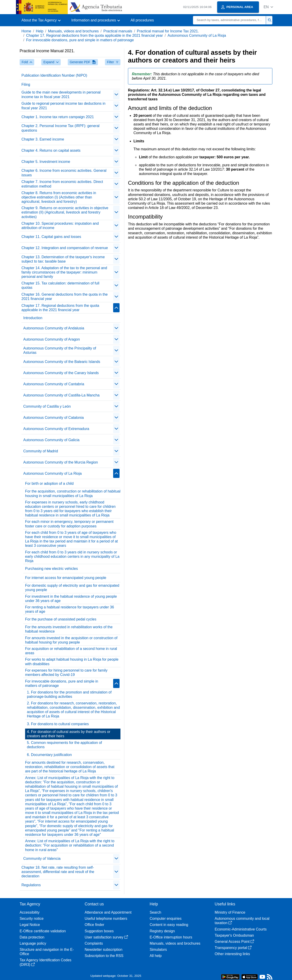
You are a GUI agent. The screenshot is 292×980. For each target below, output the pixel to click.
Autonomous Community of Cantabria (54, 384)
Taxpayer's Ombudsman (234, 935)
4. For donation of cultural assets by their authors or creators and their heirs (69, 734)
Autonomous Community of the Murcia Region (61, 462)
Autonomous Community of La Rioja (197, 35)
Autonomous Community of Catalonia (53, 418)
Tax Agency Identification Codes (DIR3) (46, 962)
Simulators (158, 950)
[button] (268, 7)
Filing (26, 85)
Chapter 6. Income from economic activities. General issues (64, 173)
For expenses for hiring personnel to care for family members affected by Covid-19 (66, 672)
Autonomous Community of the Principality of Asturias (60, 350)
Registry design (162, 931)
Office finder (94, 925)
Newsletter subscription (103, 950)
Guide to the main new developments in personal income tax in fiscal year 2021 (61, 94)
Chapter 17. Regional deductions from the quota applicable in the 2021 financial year (94, 35)
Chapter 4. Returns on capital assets (51, 150)
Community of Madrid (41, 451)
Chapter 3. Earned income (43, 139)
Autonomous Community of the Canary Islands (61, 373)
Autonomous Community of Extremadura (56, 429)
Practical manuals (118, 31)
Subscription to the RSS (104, 956)
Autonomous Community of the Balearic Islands (62, 362)
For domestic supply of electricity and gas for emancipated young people (72, 588)
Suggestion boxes (99, 931)
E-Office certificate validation (43, 931)
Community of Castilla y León (47, 406)
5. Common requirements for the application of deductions (64, 745)
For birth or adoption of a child (49, 483)
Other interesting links (232, 954)
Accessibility (30, 912)
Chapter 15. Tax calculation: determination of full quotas (60, 285)
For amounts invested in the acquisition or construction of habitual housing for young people (71, 640)
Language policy (33, 943)
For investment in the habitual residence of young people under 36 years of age (71, 599)
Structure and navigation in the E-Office (47, 952)
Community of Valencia (42, 859)
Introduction (33, 318)
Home (26, 31)
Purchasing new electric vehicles (51, 569)
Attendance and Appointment (108, 912)
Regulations (31, 885)
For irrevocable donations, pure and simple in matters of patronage (80, 40)
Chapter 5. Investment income (46, 162)
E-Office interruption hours (171, 937)
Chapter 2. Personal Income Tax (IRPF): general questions (60, 128)
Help (40, 31)
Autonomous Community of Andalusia (54, 328)
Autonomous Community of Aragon (52, 339)
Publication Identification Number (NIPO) (54, 75)
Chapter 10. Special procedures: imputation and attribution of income (60, 226)
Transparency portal (233, 948)
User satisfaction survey (106, 937)
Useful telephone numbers (106, 919)
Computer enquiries (166, 919)
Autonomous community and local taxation (242, 921)
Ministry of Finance (230, 912)
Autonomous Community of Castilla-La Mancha (61, 395)
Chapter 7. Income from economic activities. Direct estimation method (62, 184)
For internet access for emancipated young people (66, 578)
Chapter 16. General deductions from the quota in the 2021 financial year (65, 297)
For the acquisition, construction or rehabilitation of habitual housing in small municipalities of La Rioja (73, 493)
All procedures (142, 20)
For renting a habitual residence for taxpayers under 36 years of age (70, 609)
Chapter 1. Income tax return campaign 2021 (58, 117)
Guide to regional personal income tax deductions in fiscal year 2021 (63, 106)
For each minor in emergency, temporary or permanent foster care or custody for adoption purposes (69, 524)
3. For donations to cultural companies (58, 724)
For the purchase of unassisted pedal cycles (61, 619)
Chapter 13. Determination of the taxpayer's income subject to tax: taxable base (63, 259)
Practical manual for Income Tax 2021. (168, 31)
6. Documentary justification (49, 755)
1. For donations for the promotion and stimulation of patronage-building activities (69, 694)
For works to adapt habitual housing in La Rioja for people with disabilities (72, 662)
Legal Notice (30, 925)
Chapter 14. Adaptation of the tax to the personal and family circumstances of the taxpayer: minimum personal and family (64, 272)
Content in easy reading (169, 925)
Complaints (94, 943)
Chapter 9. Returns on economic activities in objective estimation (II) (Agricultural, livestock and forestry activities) (65, 212)
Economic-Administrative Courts (241, 929)
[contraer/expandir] (116, 95)
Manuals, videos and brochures (73, 31)
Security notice (32, 919)
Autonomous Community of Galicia (51, 440)
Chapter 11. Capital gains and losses (51, 237)
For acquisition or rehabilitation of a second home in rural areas (71, 651)
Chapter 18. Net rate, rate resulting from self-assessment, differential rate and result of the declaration (58, 872)
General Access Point (234, 942)
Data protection (32, 937)
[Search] (229, 20)
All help (156, 956)
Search (155, 912)
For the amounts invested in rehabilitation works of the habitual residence (69, 629)
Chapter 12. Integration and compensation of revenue (65, 248)
